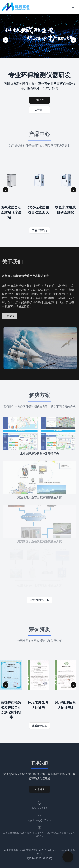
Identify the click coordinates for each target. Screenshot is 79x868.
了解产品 (39, 100)
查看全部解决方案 (39, 600)
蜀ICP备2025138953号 (39, 858)
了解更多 (8, 316)
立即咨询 (39, 790)
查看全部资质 (39, 725)
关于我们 (39, 110)
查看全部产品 (39, 230)
